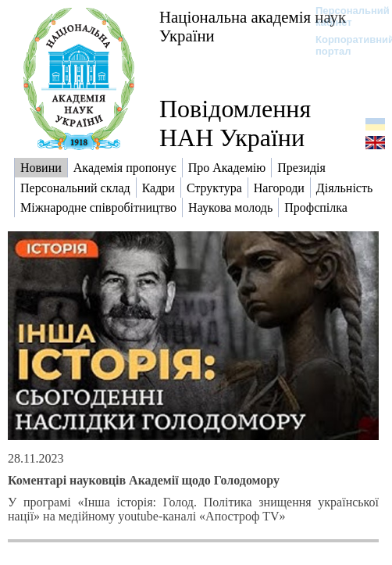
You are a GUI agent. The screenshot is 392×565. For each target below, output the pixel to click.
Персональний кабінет (345, 16)
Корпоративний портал (345, 45)
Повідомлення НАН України (235, 123)
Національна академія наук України (253, 26)
